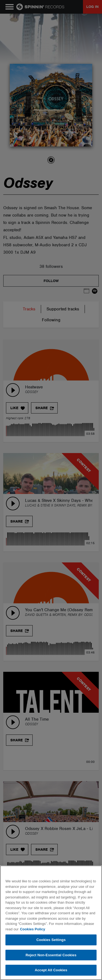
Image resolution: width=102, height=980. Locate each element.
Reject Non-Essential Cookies (51, 955)
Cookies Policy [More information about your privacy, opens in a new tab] (32, 929)
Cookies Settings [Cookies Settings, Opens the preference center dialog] (51, 940)
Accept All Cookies (51, 970)
